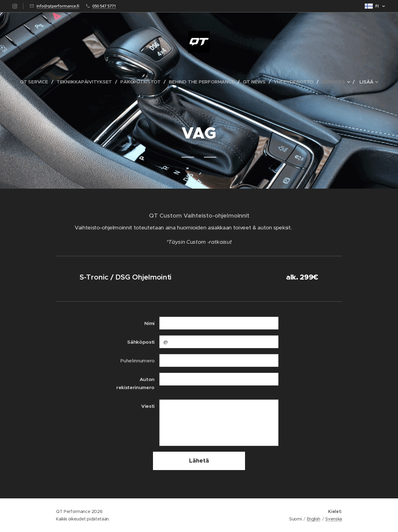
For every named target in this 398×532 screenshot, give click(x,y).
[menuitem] (34, 82)
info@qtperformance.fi (58, 6)
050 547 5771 (104, 6)
